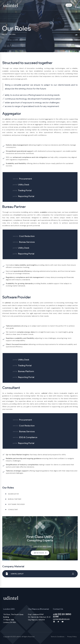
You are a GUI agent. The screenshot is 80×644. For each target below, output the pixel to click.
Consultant (13, 510)
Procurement (26, 179)
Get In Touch (40, 553)
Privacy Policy (72, 637)
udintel (18, 637)
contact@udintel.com (61, 619)
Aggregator (13, 494)
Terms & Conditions (58, 637)
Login (69, 5)
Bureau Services (27, 242)
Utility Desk (24, 185)
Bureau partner (15, 499)
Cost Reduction (27, 236)
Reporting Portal (26, 196)
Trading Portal (25, 190)
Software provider (16, 504)
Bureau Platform (26, 371)
